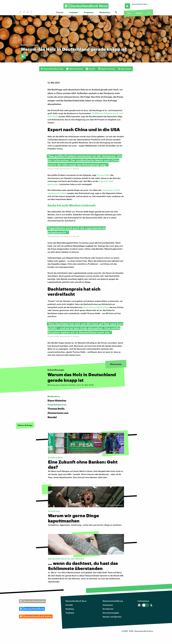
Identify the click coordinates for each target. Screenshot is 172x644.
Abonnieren (125, 69)
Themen (60, 12)
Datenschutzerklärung (113, 601)
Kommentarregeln (111, 613)
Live (129, 13)
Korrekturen (108, 609)
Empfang (70, 609)
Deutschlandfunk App (52, 69)
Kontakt (69, 605)
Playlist (139, 13)
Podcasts (74, 12)
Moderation (105, 12)
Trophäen (70, 613)
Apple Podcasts (107, 69)
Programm (89, 12)
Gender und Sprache (112, 617)
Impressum (108, 605)
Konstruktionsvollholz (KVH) (96, 307)
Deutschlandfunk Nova (76, 601)
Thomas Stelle (103, 175)
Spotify (90, 69)
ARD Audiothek (75, 69)
